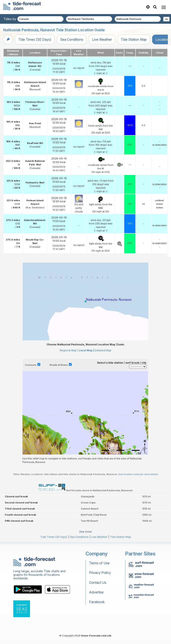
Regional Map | (69, 350)
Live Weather (102, 39)
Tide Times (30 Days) (35, 39)
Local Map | (86, 350)
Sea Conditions (72, 39)
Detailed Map (103, 350)
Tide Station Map (134, 39)
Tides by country (16, 19)
